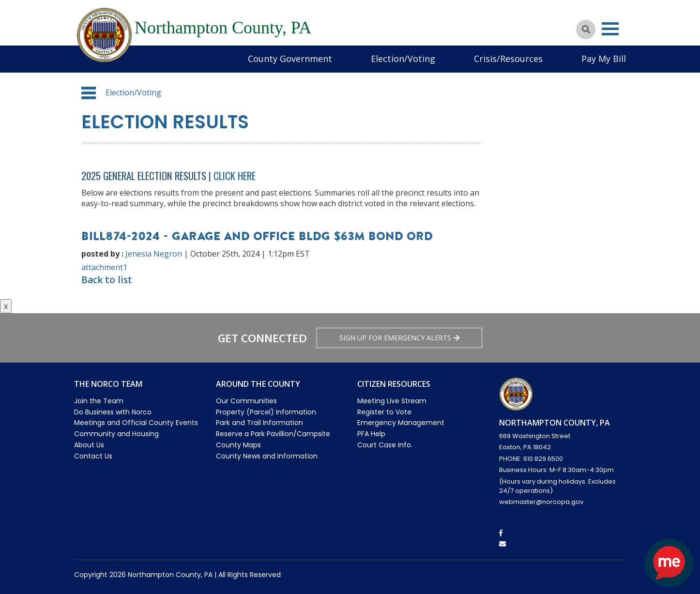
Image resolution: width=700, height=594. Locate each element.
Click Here (235, 175)
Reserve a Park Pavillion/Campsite (273, 434)
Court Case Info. (385, 445)
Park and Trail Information (259, 423)
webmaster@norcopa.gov (541, 502)
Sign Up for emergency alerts (399, 338)
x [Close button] (6, 306)
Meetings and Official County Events (136, 423)
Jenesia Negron (154, 254)
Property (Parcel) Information (266, 412)
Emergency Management (401, 423)
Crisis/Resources (508, 59)
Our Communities (246, 401)
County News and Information (267, 456)
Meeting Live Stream (392, 401)
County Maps (238, 445)
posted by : (102, 254)
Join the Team (99, 401)
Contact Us (93, 456)
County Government (290, 59)
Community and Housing (116, 434)
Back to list (107, 280)
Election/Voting (403, 59)
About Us (89, 445)
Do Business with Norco (113, 412)
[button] (89, 93)
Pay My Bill (604, 59)
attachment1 (104, 267)
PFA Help (371, 434)
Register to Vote (384, 412)
